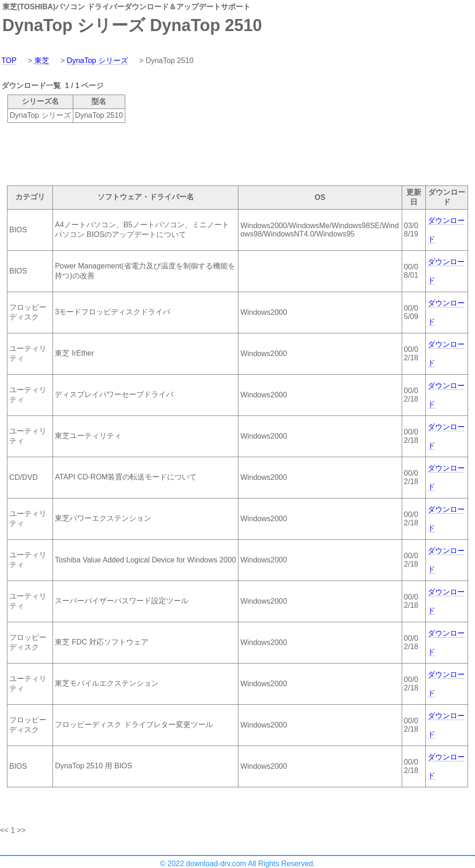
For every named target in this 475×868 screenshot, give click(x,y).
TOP (9, 61)
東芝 (42, 61)
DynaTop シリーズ (97, 61)
